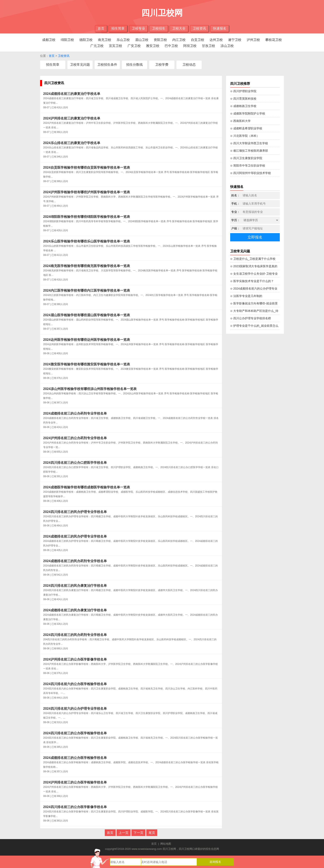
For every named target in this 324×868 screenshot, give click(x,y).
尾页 (152, 833)
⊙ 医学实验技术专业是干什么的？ (252, 281)
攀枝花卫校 (274, 40)
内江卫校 (179, 40)
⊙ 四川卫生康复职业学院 (246, 158)
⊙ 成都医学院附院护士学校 (248, 113)
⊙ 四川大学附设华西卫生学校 (249, 143)
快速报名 (220, 28)
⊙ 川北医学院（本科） (245, 136)
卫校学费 (162, 65)
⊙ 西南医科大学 (240, 121)
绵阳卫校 (67, 40)
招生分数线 (135, 65)
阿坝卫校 (190, 46)
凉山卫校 (227, 46)
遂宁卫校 (235, 40)
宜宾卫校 (116, 46)
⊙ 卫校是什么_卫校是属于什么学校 (253, 259)
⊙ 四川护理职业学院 (243, 91)
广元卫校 (97, 46)
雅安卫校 (153, 46)
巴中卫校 (171, 46)
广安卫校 (134, 46)
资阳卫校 (160, 40)
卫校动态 (189, 65)
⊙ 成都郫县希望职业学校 (246, 128)
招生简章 (118, 28)
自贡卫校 (198, 40)
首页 (101, 28)
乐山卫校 (123, 40)
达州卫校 (216, 40)
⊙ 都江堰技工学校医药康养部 (249, 151)
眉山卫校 (142, 40)
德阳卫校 (86, 40)
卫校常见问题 (80, 65)
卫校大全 (179, 28)
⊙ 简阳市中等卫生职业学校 (248, 166)
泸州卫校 (253, 40)
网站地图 (166, 844)
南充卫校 (105, 40)
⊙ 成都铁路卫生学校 (243, 106)
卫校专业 (138, 28)
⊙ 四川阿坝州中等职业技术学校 (251, 173)
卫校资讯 (199, 28)
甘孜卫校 (208, 46)
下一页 (138, 833)
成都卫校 (49, 40)
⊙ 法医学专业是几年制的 (246, 296)
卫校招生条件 (107, 65)
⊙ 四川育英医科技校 (243, 99)
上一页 (124, 833)
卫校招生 (159, 28)
